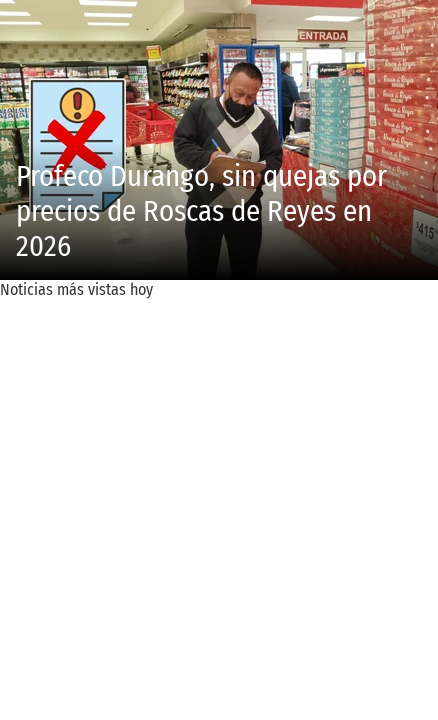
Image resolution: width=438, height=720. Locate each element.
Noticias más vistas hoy (76, 289)
